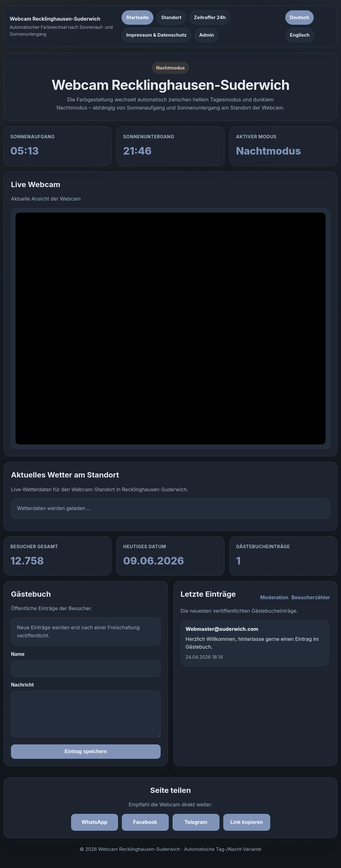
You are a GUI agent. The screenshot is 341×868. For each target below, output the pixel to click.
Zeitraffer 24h (210, 17)
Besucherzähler (311, 597)
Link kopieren (246, 822)
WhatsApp (94, 822)
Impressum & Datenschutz (156, 35)
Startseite (137, 17)
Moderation (274, 597)
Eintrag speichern (86, 751)
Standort (171, 17)
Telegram (196, 822)
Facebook (145, 822)
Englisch (300, 35)
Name (18, 654)
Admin (207, 35)
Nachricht (22, 685)
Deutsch (300, 17)
